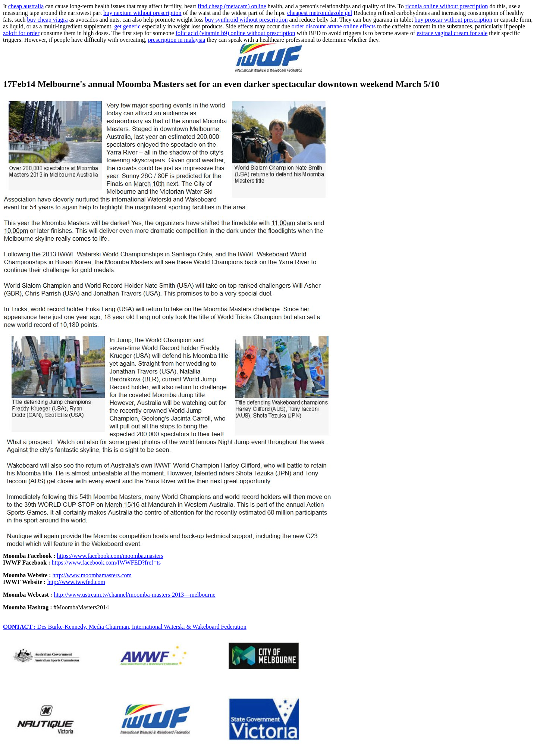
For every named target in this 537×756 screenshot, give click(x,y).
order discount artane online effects (334, 26)
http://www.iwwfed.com (76, 582)
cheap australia (26, 6)
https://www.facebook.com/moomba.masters (110, 556)
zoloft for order (21, 33)
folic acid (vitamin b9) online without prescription (235, 33)
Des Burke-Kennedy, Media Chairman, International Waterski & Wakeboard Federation (125, 627)
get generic (127, 26)
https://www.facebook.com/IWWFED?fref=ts (106, 563)
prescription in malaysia (177, 40)
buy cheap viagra (47, 20)
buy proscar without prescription (453, 20)
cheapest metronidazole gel (320, 13)
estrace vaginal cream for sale (452, 33)
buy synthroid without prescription (246, 20)
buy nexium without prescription (142, 13)
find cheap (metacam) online (232, 6)
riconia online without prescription (447, 6)
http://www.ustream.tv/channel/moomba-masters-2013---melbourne (135, 595)
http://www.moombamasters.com (92, 575)
